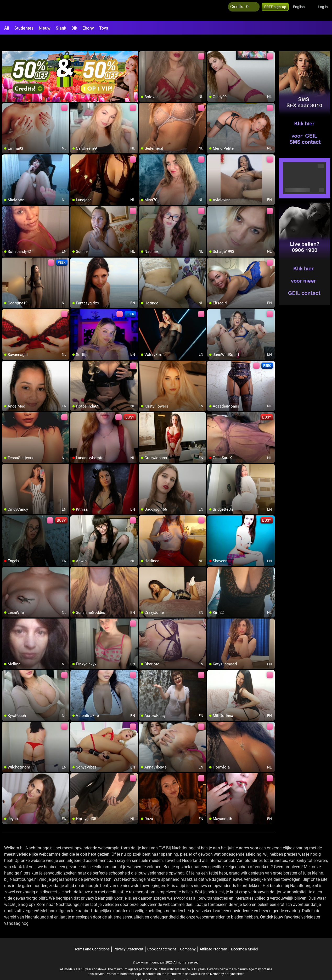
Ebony (88, 28)
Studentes (24, 28)
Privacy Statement (128, 936)
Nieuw (45, 28)
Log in (323, 10)
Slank (61, 28)
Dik (74, 28)
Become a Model (244, 936)
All (7, 28)
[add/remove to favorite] (143, 42)
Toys (104, 28)
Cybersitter (236, 960)
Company (188, 936)
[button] (302, 10)
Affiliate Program (213, 936)
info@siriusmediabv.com (180, 967)
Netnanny (217, 960)
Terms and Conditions (92, 936)
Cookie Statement (162, 936)
